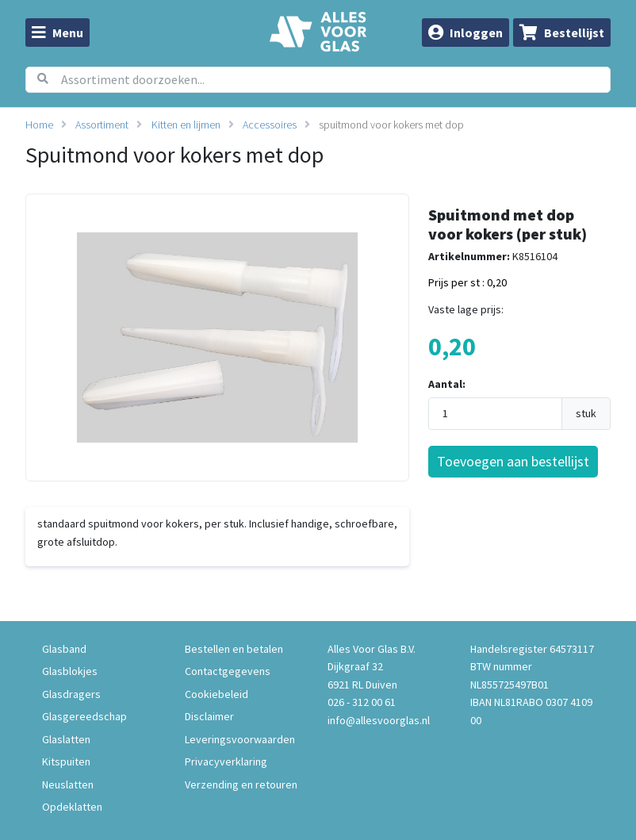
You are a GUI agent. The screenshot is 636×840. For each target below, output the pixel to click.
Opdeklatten (72, 807)
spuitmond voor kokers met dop (391, 125)
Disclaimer (209, 716)
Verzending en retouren (241, 784)
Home (39, 125)
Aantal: (447, 384)
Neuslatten (68, 784)
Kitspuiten (66, 761)
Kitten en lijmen (186, 125)
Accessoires (270, 125)
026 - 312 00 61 (362, 702)
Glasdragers (71, 694)
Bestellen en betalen (234, 649)
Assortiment (102, 125)
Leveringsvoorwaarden (240, 739)
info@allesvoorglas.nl (379, 720)
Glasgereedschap (84, 716)
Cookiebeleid (216, 694)
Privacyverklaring (226, 761)
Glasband (64, 649)
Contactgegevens (228, 671)
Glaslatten (66, 739)
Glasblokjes (70, 671)
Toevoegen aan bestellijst (513, 461)
